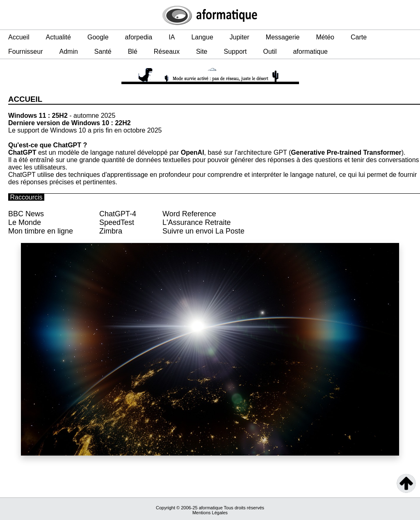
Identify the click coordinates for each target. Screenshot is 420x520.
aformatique (310, 52)
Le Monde (25, 222)
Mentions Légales (210, 513)
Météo (325, 37)
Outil (270, 52)
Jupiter (240, 37)
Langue (202, 37)
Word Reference (189, 214)
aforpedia (139, 37)
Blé (133, 52)
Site (202, 52)
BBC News (26, 214)
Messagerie (283, 37)
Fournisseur (25, 52)
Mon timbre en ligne (41, 231)
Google (98, 37)
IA (172, 37)
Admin (68, 52)
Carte (359, 37)
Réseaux (167, 52)
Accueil (19, 37)
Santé (103, 52)
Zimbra (111, 231)
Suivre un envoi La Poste (203, 231)
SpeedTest (117, 222)
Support (235, 52)
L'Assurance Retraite (197, 222)
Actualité (58, 37)
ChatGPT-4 (118, 214)
